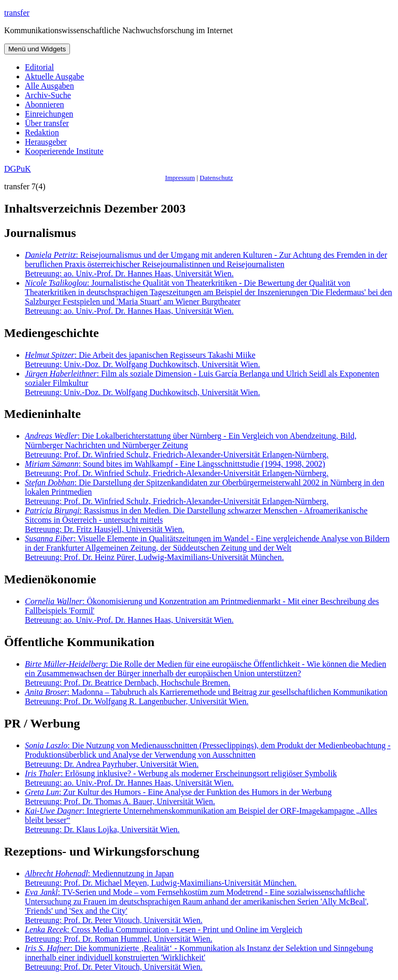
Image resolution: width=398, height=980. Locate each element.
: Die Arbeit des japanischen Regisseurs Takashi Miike (143, 360)
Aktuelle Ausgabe (54, 76)
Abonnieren (45, 104)
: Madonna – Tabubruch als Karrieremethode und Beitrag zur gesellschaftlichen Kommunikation (206, 697)
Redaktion (42, 132)
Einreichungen (49, 114)
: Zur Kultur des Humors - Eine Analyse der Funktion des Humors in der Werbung (178, 797)
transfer (17, 13)
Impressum (180, 178)
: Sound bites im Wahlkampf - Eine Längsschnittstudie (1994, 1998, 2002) (177, 468)
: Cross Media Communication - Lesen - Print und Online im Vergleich (164, 934)
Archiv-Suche (48, 95)
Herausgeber (46, 142)
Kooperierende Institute (64, 151)
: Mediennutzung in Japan (161, 878)
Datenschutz (216, 178)
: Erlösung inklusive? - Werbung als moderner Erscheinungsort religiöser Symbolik (181, 778)
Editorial (39, 67)
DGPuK (18, 169)
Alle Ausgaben (49, 86)
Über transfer (47, 123)
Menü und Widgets (37, 49)
